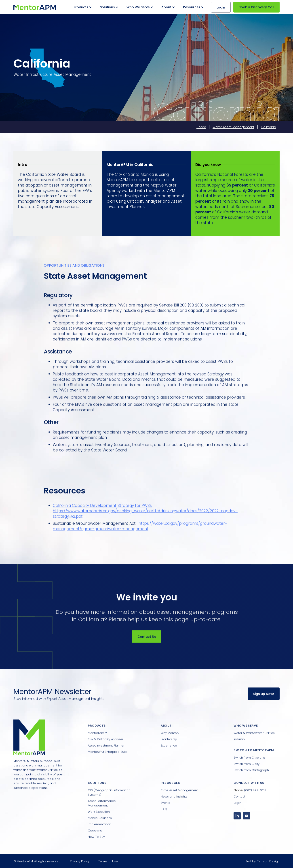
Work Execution (99, 823)
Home (201, 127)
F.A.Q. (164, 820)
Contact (239, 808)
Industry (239, 751)
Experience (169, 757)
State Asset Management (179, 802)
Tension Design (268, 865)
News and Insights (174, 808)
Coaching (95, 842)
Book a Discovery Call (256, 7)
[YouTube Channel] (247, 827)
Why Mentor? (170, 744)
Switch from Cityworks (250, 769)
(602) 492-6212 (255, 802)
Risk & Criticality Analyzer (106, 751)
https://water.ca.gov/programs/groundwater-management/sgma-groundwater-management (140, 530)
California (268, 127)
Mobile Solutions (100, 829)
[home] (35, 7)
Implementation (99, 836)
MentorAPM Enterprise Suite (108, 763)
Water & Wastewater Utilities (254, 744)
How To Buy (96, 848)
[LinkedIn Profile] (237, 827)
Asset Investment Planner (106, 757)
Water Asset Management (233, 127)
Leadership (169, 751)
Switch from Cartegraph (251, 782)
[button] (83, 7)
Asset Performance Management (102, 815)
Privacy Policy (80, 865)
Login (221, 7)
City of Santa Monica (134, 174)
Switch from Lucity (247, 775)
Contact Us (146, 640)
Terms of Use (108, 865)
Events (165, 814)
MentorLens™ (97, 744)
